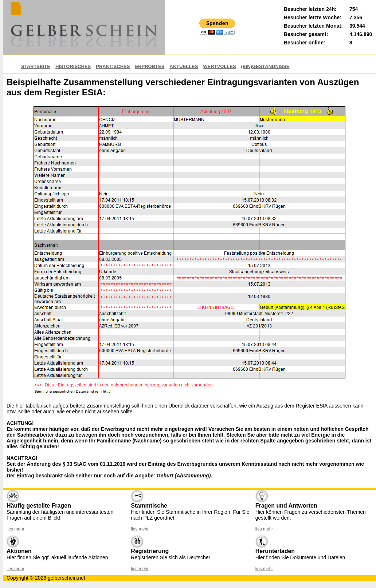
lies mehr (15, 529)
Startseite (36, 66)
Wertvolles (219, 66)
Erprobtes (150, 66)
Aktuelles (184, 66)
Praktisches (113, 66)
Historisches (73, 66)
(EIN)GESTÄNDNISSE (265, 66)
